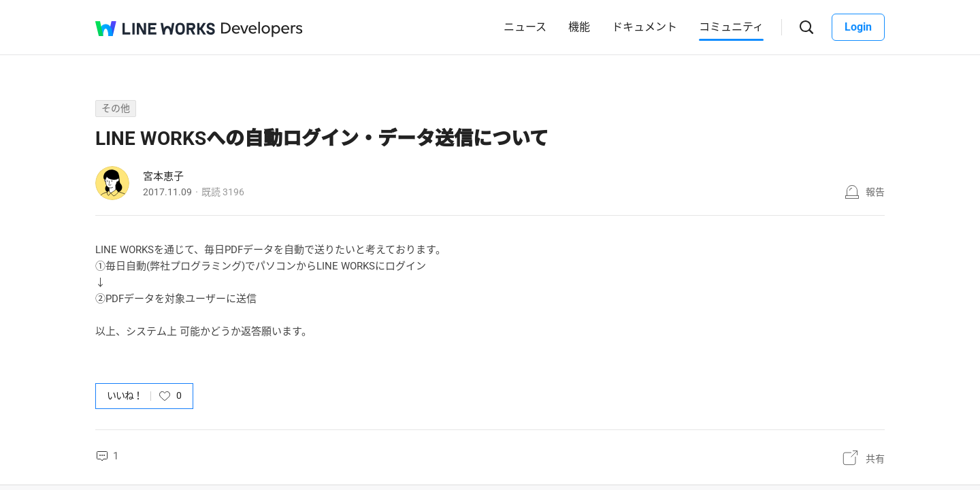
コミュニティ (731, 27)
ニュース (525, 27)
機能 (579, 27)
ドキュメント (644, 27)
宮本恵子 (163, 176)
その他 (116, 108)
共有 (875, 459)
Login (858, 27)
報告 (875, 192)
